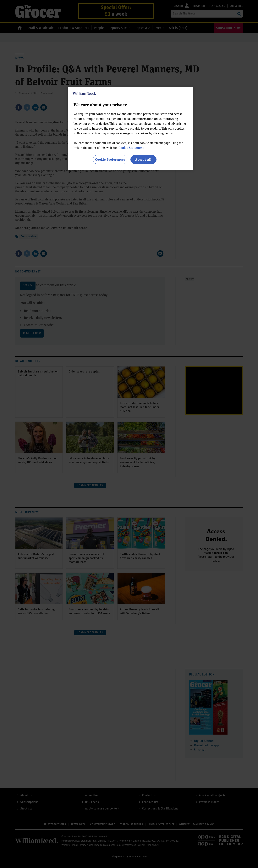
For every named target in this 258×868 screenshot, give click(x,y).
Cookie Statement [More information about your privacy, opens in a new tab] (131, 148)
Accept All (143, 159)
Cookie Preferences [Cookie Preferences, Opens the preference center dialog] (110, 159)
